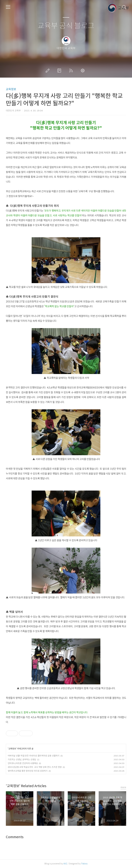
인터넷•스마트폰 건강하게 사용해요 (23, 763)
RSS (72, 71)
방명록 (60, 71)
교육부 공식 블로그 (66, 26)
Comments (15, 837)
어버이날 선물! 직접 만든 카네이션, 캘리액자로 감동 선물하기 (34, 756)
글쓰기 (48, 71)
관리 (83, 71)
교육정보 (11, 89)
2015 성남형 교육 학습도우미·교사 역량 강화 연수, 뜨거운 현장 (35, 767)
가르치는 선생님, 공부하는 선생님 (22, 759)
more (123, 787)
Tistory (84, 864)
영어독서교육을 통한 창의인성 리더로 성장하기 (28, 771)
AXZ (65, 864)
